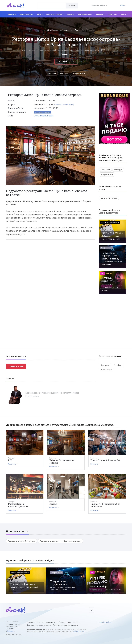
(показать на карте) (64, 104)
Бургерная (51, 73)
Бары (40, 14)
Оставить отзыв (66, 62)
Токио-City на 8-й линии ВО (105, 460)
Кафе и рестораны (55, 14)
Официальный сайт (44, 116)
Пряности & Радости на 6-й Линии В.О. (105, 505)
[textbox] (52, 4)
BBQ (10, 460)
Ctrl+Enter (11, 631)
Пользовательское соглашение (39, 625)
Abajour (53, 504)
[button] (93, 128)
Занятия (100, 14)
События (113, 14)
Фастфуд (64, 73)
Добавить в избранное (58, 30)
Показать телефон (42, 112)
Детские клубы (85, 14)
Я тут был (80, 30)
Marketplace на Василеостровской (18, 505)
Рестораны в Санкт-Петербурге (22, 541)
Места (124, 14)
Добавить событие (64, 622)
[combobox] (52, 5)
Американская (79, 73)
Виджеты (77, 622)
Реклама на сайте (33, 622)
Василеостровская (109, 198)
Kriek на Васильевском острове (62, 461)
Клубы (70, 14)
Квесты (12, 14)
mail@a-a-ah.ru (78, 631)
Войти (123, 5)
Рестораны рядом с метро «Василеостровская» (61, 541)
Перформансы (26, 14)
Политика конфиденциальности (65, 625)
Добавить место (48, 622)
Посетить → (13, 464)
